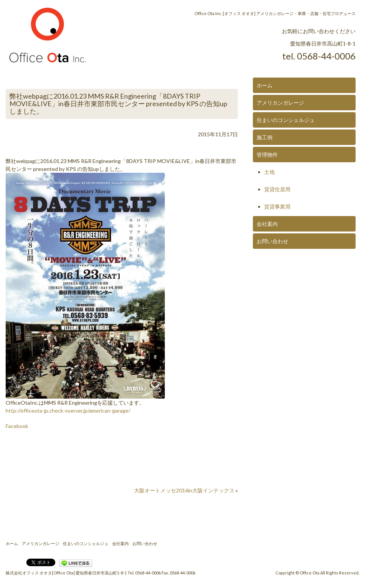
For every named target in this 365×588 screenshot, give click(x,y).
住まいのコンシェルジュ (286, 120)
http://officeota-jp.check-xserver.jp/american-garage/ (68, 411)
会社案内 (267, 224)
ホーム (265, 85)
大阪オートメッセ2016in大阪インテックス (184, 490)
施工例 (265, 137)
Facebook (17, 426)
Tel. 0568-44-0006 (144, 573)
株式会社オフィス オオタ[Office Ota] (40, 573)
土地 (269, 172)
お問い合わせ (272, 241)
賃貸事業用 (277, 206)
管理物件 (267, 155)
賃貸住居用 (277, 189)
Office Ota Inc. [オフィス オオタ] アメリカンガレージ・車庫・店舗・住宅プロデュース (275, 13)
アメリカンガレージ (280, 103)
